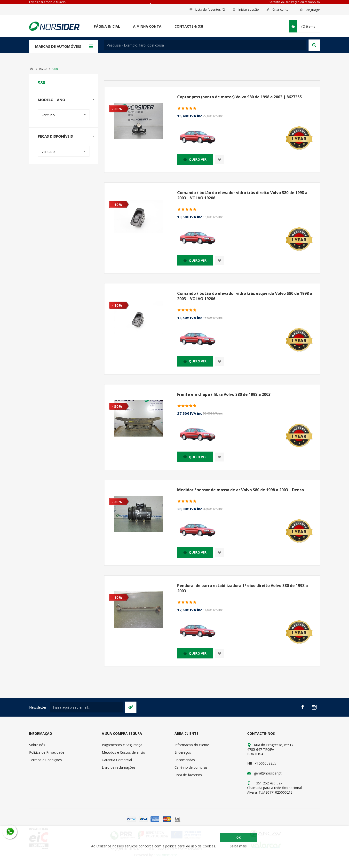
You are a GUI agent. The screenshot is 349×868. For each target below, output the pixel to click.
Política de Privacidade (47, 752)
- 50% (117, 406)
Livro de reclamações (119, 767)
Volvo (43, 69)
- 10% (117, 204)
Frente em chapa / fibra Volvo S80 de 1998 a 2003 (224, 394)
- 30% (117, 109)
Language (312, 10)
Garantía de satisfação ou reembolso (294, 2)
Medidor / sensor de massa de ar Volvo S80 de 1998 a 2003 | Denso (241, 490)
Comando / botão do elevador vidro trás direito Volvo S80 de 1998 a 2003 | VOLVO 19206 (242, 195)
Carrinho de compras (191, 767)
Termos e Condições (45, 760)
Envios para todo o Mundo (47, 2)
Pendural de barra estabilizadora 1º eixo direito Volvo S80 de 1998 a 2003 (242, 588)
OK (238, 838)
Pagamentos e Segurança (122, 745)
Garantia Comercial (117, 760)
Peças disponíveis (55, 136)
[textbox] (205, 45)
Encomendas (185, 760)
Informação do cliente (192, 745)
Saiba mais (238, 846)
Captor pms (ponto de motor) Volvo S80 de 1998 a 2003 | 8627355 (239, 97)
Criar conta (280, 9)
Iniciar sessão (249, 9)
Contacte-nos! (189, 26)
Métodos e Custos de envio (123, 752)
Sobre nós (37, 745)
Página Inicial (107, 26)
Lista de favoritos (188, 775)
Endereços (183, 752)
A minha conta (147, 26)
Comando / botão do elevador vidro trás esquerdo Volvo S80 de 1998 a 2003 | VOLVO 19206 (245, 296)
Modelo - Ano (52, 100)
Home (32, 69)
